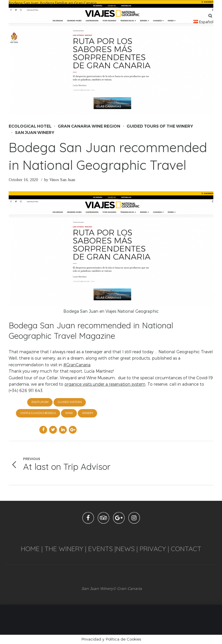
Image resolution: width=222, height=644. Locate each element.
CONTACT (186, 549)
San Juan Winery (35, 133)
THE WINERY (64, 549)
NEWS (126, 549)
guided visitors (70, 402)
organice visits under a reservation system (105, 384)
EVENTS (100, 549)
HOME (30, 549)
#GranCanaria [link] (77, 365)
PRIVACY (152, 549)
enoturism (40, 402)
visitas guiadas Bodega (38, 413)
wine (69, 413)
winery (88, 413)
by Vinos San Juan (60, 180)
